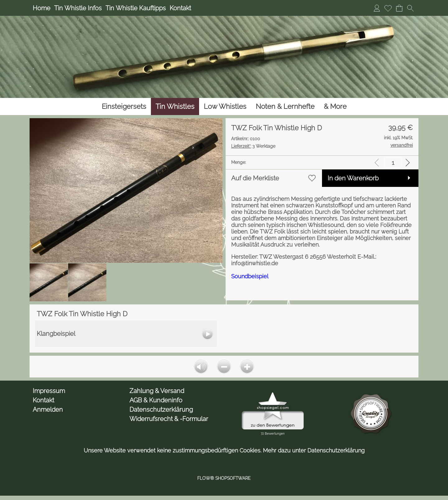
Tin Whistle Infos (78, 8)
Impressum (49, 391)
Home (42, 8)
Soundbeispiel (250, 276)
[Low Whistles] (225, 106)
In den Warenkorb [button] (353, 178)
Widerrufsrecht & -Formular (169, 419)
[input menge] (393, 162)
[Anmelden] (377, 8)
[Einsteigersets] (124, 106)
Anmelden (48, 410)
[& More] (335, 106)
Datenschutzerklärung (161, 410)
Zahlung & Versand (157, 391)
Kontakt (180, 8)
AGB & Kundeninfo (156, 400)
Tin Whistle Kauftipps (136, 8)
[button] (410, 8)
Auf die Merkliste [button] (255, 178)
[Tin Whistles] (175, 106)
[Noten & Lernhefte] (285, 106)
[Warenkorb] (399, 8)
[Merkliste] (388, 8)
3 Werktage (253, 146)
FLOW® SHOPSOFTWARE (224, 478)
